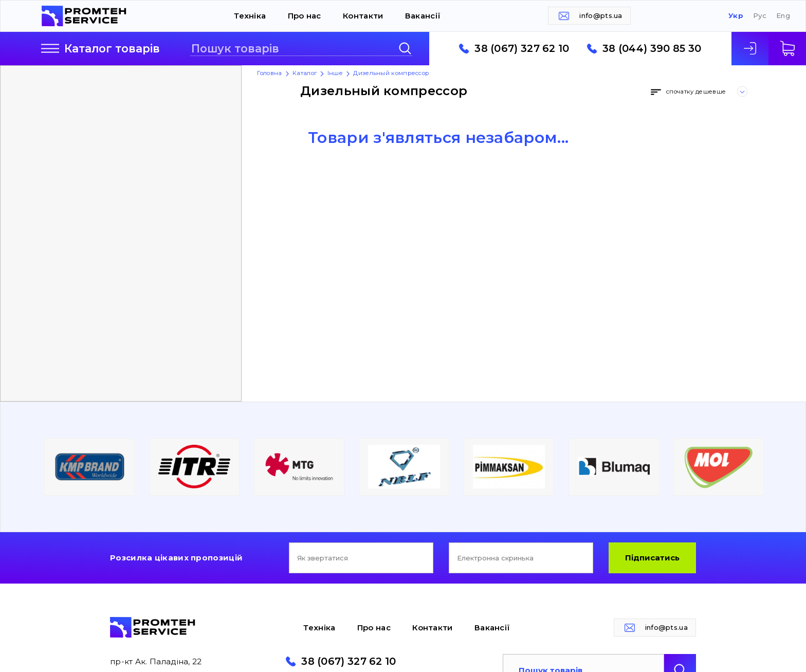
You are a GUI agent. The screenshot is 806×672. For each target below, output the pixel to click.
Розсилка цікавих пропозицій (176, 558)
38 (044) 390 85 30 (652, 49)
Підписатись (652, 558)
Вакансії (423, 16)
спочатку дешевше (696, 92)
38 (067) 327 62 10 (522, 49)
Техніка (250, 16)
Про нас (305, 16)
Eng (783, 16)
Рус (760, 16)
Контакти (363, 16)
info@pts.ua (601, 15)
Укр (736, 16)
